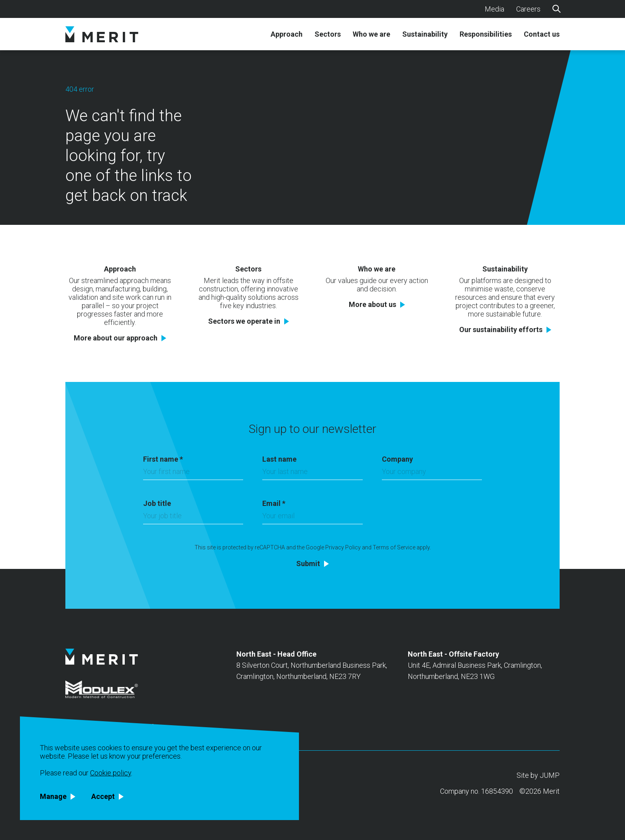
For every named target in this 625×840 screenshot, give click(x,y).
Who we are (371, 34)
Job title (157, 503)
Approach (287, 34)
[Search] (556, 8)
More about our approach (116, 338)
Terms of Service (394, 547)
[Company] (432, 474)
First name (163, 459)
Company (397, 459)
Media (494, 9)
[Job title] (193, 518)
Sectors (328, 34)
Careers (528, 9)
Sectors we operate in (244, 321)
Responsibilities (486, 34)
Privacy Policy (343, 547)
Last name (279, 459)
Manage (53, 797)
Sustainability (425, 34)
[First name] (193, 474)
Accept (103, 797)
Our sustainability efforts (501, 330)
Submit (308, 564)
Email (274, 503)
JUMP (550, 775)
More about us (372, 305)
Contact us (542, 34)
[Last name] (312, 474)
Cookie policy (111, 773)
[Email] (312, 518)
